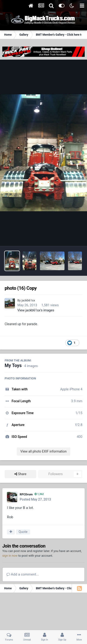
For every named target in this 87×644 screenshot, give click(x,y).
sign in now (10, 556)
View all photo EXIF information (43, 451)
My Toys (13, 366)
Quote (23, 532)
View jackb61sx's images (36, 310)
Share (20, 474)
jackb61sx (28, 300)
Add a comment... (23, 574)
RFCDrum (26, 494)
